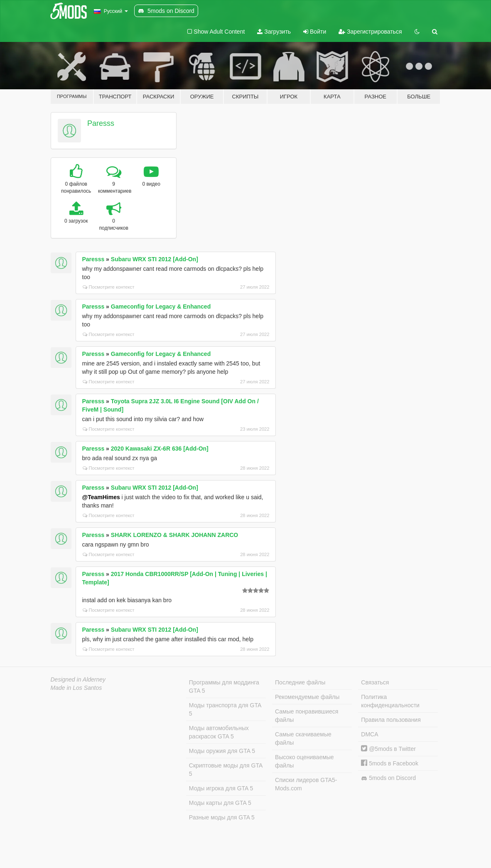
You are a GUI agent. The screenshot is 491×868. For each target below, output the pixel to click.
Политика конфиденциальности (390, 701)
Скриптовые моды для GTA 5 (226, 770)
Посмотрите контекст (109, 287)
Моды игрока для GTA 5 (221, 788)
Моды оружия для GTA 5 (222, 751)
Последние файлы (300, 682)
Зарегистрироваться (370, 32)
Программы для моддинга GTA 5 (224, 687)
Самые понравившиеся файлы (307, 716)
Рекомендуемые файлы (307, 697)
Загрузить (274, 32)
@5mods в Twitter (388, 749)
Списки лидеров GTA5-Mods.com (306, 784)
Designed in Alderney (78, 679)
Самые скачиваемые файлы (303, 738)
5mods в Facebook (390, 763)
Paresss (101, 123)
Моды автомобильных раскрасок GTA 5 (219, 732)
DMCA (369, 734)
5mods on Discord (388, 778)
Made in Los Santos (76, 688)
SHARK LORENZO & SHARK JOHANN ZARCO (174, 535)
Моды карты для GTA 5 (220, 803)
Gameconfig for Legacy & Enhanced (161, 306)
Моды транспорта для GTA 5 (225, 709)
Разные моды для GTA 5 (222, 817)
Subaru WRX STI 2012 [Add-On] (155, 259)
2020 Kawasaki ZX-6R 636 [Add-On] (160, 449)
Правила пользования (391, 720)
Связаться (375, 682)
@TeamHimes (101, 497)
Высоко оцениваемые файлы (304, 761)
